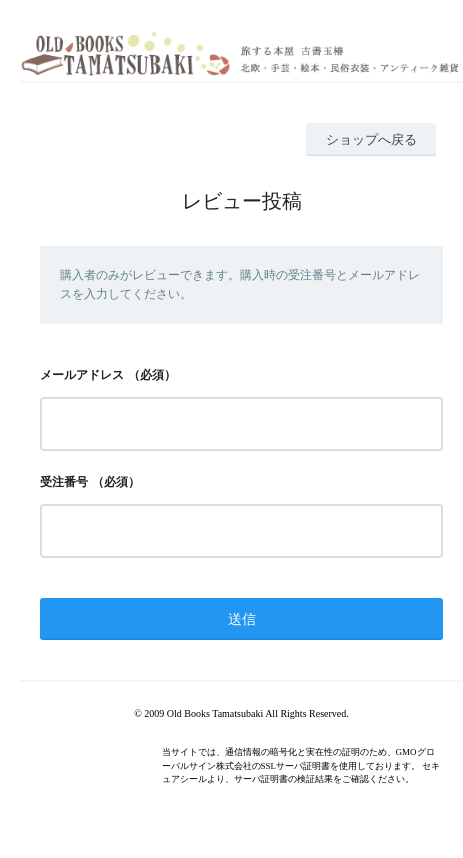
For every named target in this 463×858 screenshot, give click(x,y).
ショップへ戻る (371, 139)
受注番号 (64, 482)
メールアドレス (82, 375)
